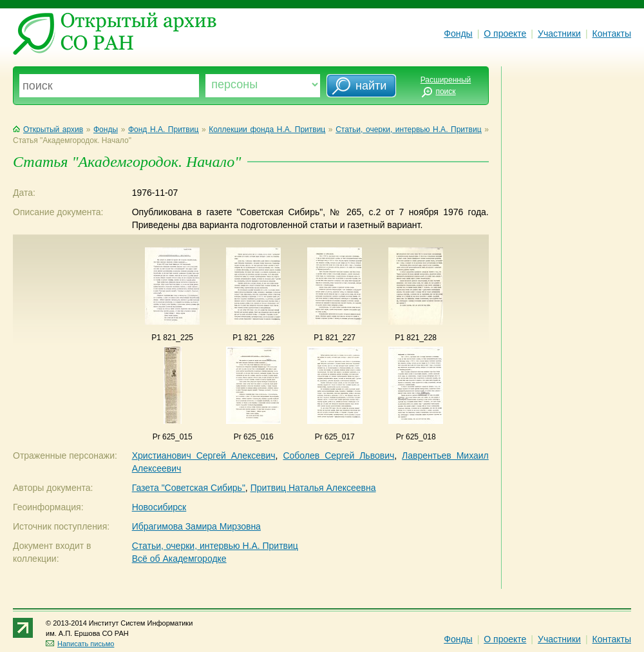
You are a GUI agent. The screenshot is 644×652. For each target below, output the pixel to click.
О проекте (505, 34)
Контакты (612, 34)
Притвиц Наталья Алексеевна (313, 488)
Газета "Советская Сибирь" (189, 488)
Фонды (458, 34)
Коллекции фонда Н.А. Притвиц (267, 129)
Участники (559, 34)
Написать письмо (80, 644)
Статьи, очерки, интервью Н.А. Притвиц (408, 129)
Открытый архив (48, 129)
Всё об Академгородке (179, 559)
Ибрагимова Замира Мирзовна (196, 526)
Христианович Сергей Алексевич (204, 455)
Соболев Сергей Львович (338, 455)
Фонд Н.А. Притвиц (163, 129)
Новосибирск (159, 507)
